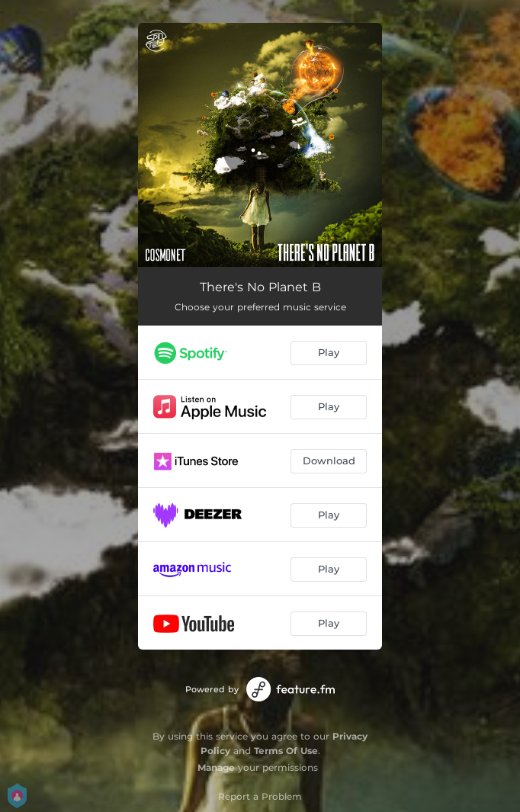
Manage (216, 767)
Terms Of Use (286, 751)
